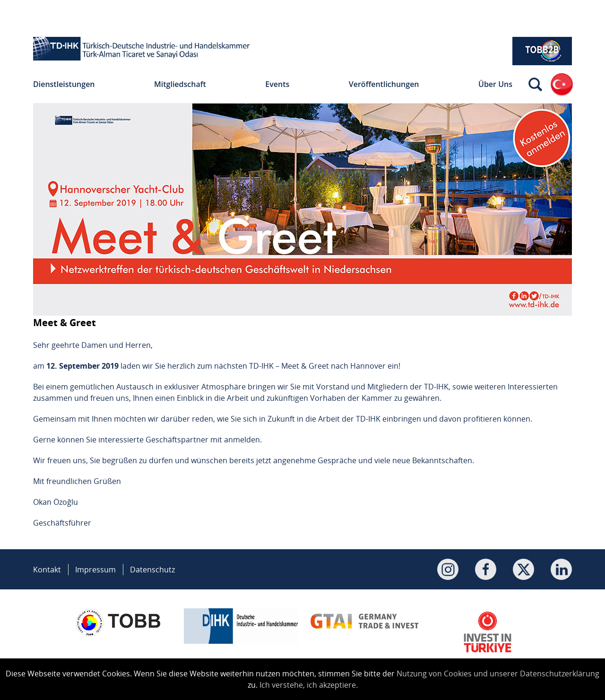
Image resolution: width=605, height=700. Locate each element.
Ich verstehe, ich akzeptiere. (309, 685)
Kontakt (47, 570)
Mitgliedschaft (180, 84)
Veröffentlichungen (384, 84)
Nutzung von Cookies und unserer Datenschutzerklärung (498, 674)
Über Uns (495, 84)
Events (277, 84)
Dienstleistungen (64, 84)
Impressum (95, 570)
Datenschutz (152, 570)
